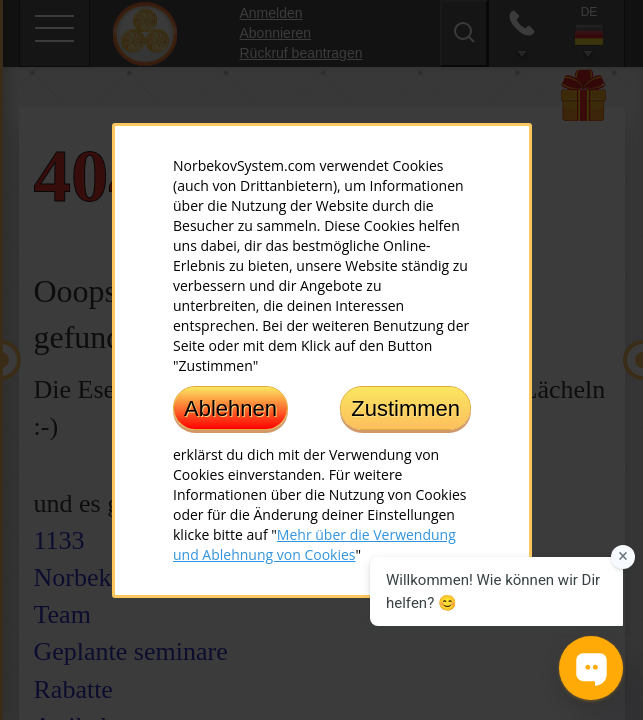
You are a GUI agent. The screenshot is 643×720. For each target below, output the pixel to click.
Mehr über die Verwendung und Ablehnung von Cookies (314, 543)
